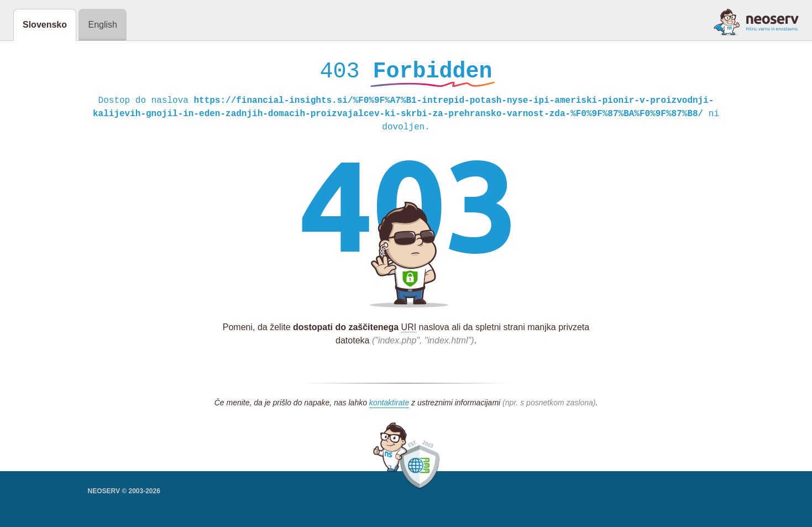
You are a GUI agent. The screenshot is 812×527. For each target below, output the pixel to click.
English (102, 25)
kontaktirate (389, 405)
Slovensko (45, 25)
